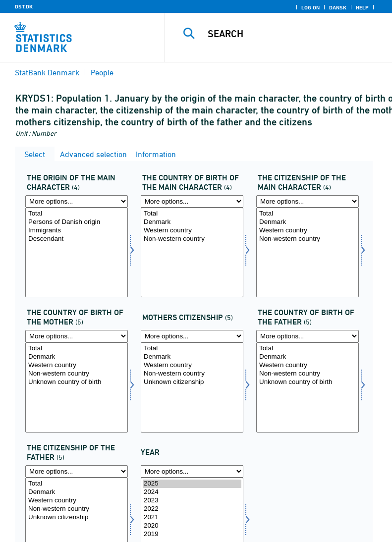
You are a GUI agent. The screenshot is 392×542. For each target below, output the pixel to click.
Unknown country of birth (77, 382)
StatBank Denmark (47, 72)
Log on (310, 7)
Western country (192, 231)
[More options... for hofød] (192, 201)
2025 (192, 484)
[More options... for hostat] (308, 201)
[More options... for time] (192, 471)
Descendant (77, 239)
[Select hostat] (308, 252)
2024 (192, 492)
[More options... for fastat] (77, 471)
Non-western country (192, 239)
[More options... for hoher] (77, 201)
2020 (192, 526)
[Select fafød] (308, 387)
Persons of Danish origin (77, 222)
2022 (192, 509)
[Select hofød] (192, 252)
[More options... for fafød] (308, 336)
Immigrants (77, 231)
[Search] (293, 34)
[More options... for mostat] (192, 336)
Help (362, 7)
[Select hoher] (77, 252)
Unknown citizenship (192, 382)
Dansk (338, 7)
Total (77, 214)
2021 (192, 517)
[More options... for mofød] (77, 336)
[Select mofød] (77, 387)
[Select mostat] (192, 387)
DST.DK (24, 6)
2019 (192, 534)
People (102, 72)
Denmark (192, 222)
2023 (192, 501)
